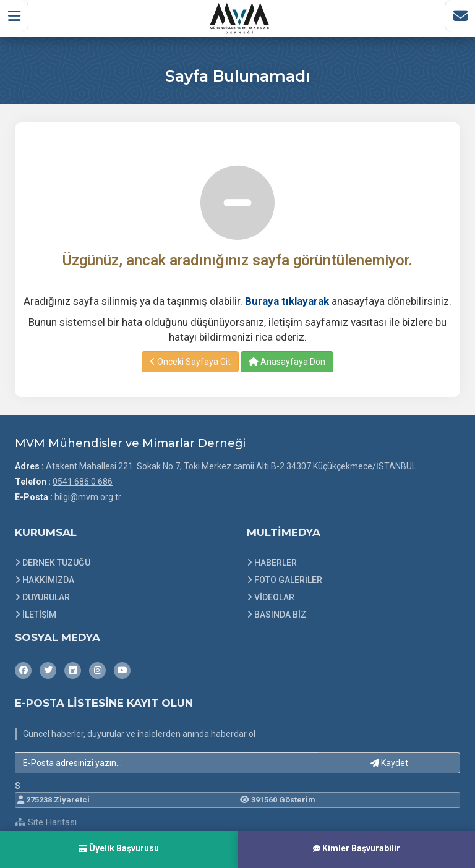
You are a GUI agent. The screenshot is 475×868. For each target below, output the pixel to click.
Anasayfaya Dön (287, 362)
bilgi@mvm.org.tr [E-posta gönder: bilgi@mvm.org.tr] (88, 497)
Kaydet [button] (389, 763)
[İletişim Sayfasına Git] (458, 18)
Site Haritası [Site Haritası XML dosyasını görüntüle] (46, 822)
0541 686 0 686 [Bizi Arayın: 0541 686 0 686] (83, 482)
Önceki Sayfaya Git (190, 362)
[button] (16, 18)
